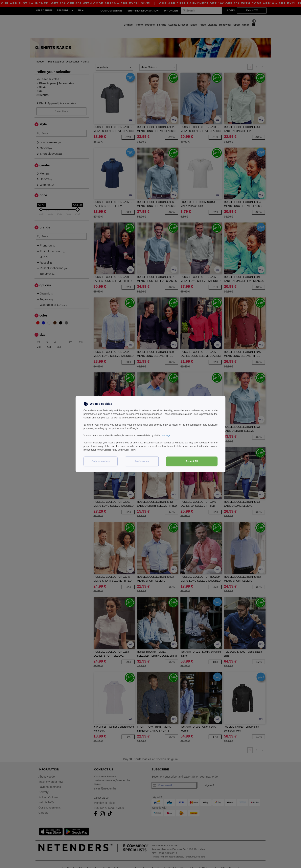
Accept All (192, 461)
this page (167, 435)
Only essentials (101, 461)
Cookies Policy (111, 450)
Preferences (142, 461)
